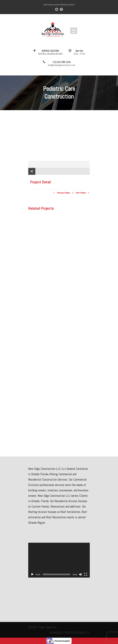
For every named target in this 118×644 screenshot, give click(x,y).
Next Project (82, 193)
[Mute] (81, 574)
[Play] (32, 574)
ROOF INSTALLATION (51, 5)
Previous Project (62, 193)
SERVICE (63, 5)
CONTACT (71, 5)
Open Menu (74, 31)
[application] (59, 560)
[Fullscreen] (86, 574)
